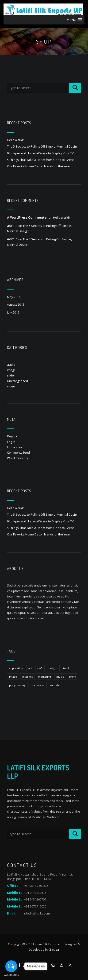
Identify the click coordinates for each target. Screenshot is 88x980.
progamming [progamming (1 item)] (17, 685)
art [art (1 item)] (30, 668)
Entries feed (16, 447)
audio (11, 365)
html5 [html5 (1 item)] (65, 668)
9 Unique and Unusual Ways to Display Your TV (40, 153)
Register (13, 436)
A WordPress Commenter (27, 217)
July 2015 (13, 312)
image (11, 370)
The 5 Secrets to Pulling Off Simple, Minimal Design (43, 146)
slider (11, 375)
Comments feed (18, 452)
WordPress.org (18, 458)
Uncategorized (17, 381)
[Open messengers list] (11, 966)
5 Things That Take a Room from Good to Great (40, 160)
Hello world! (15, 140)
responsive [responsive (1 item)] (38, 685)
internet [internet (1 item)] (27, 677)
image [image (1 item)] (13, 677)
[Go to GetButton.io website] (11, 975)
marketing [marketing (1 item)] (44, 677)
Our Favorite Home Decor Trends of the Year (39, 166)
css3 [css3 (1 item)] (40, 668)
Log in (11, 442)
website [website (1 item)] (55, 685)
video (11, 386)
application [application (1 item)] (16, 668)
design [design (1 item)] (52, 668)
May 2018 (14, 297)
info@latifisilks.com (37, 913)
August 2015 (16, 304)
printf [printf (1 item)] (73, 677)
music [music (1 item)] (60, 677)
